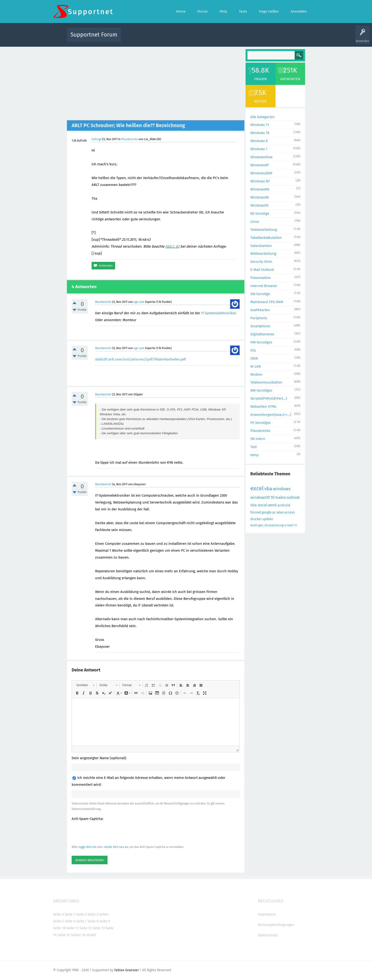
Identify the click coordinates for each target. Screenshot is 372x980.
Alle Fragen (156, 38)
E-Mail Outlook (262, 270)
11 (295, 525)
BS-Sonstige (260, 213)
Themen (212, 38)
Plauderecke (130, 139)
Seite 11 (72, 928)
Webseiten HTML (263, 407)
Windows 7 (259, 149)
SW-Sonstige (260, 294)
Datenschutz (268, 935)
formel (256, 512)
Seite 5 (58, 921)
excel (257, 488)
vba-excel (259, 505)
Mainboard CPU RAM (267, 302)
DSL (253, 350)
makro (280, 497)
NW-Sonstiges (261, 390)
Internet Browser (264, 286)
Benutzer (245, 38)
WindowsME (260, 189)
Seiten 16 (78, 935)
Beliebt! (172, 38)
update (268, 519)
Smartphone (260, 326)
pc (274, 512)
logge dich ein (87, 847)
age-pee (139, 302)
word (272, 505)
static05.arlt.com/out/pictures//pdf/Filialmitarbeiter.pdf (140, 359)
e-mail (289, 525)
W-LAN (256, 366)
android (284, 505)
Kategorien (228, 38)
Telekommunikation (266, 382)
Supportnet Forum (94, 35)
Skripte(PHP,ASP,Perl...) (269, 398)
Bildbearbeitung (263, 254)
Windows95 (259, 205)
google (267, 512)
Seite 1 (70, 914)
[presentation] (108, 833)
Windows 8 (259, 141)
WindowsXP (260, 165)
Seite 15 (64, 935)
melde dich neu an (116, 847)
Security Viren (261, 262)
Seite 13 (99, 928)
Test (253, 447)
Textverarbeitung (264, 230)
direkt (91, 935)
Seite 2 (81, 914)
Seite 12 (86, 928)
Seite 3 (93, 914)
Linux (255, 222)
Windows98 (259, 197)
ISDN (254, 358)
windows (282, 489)
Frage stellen (264, 38)
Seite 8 (93, 921)
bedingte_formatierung (267, 525)
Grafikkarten (260, 310)
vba (268, 489)
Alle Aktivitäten (134, 38)
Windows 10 (260, 133)
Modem (256, 374)
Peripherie (259, 318)
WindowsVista (261, 157)
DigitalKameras (262, 334)
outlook (293, 497)
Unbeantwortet (192, 38)
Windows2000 (261, 173)
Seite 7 (82, 921)
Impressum (267, 914)
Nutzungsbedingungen (276, 925)
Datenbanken (261, 246)
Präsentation (260, 278)
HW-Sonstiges (261, 342)
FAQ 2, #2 (172, 246)
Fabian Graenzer (127, 970)
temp (254, 455)
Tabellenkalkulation (266, 238)
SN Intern (258, 439)
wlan (280, 512)
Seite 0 (58, 914)
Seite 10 (59, 928)
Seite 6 (70, 921)
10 (272, 497)
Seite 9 (105, 921)
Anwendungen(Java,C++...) (271, 415)
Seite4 (104, 914)
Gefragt (96, 139)
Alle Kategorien (263, 117)
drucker (256, 519)
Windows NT (260, 181)
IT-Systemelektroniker (219, 313)
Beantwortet (103, 302)
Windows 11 (260, 125)
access (290, 512)
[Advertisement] (156, 85)
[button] (85, 685)
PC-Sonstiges (260, 423)
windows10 (260, 497)
